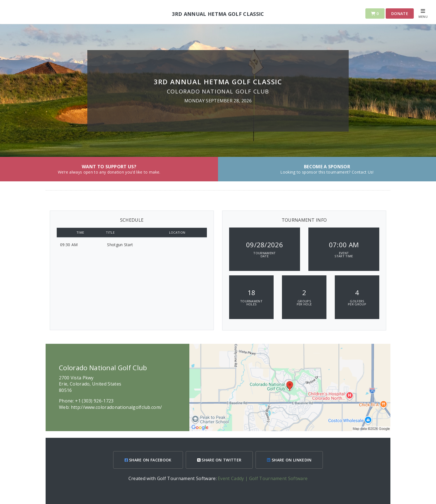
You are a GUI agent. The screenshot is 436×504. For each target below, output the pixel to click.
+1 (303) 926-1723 (94, 401)
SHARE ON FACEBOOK (148, 460)
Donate (400, 13)
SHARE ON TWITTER (219, 460)
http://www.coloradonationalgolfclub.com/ (117, 407)
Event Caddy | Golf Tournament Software (263, 478)
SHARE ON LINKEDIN (289, 460)
